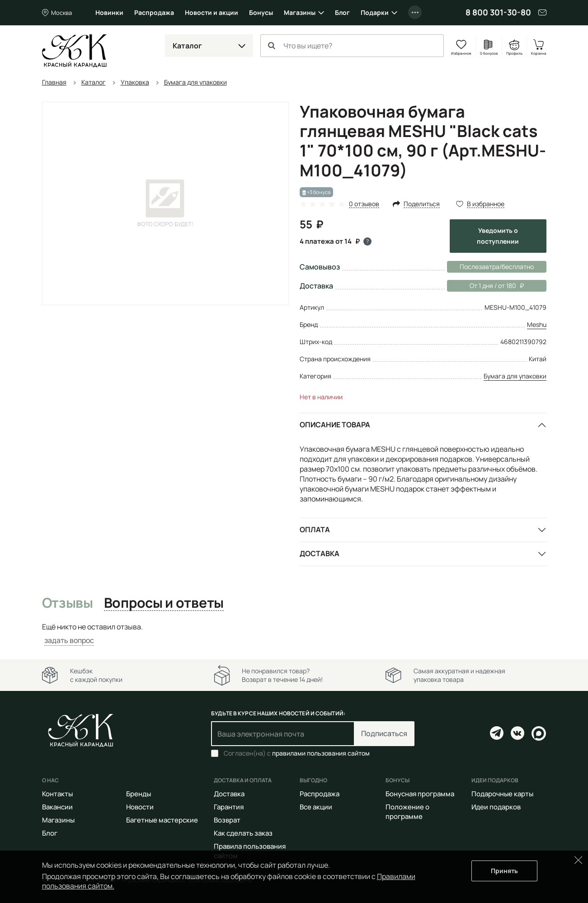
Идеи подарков (496, 807)
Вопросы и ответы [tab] (164, 603)
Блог (342, 12)
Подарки (375, 12)
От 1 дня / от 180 (485, 286)
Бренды (139, 794)
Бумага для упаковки (515, 376)
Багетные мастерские (162, 820)
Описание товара (335, 425)
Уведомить (498, 236)
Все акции (316, 807)
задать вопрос (69, 640)
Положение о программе (407, 812)
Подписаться (384, 733)
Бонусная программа (420, 794)
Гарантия (229, 807)
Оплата (315, 530)
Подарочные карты (502, 794)
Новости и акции (212, 12)
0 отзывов (364, 204)
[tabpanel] (294, 634)
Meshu (537, 324)
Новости (140, 807)
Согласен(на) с (297, 753)
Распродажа (154, 12)
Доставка (320, 553)
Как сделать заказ (243, 833)
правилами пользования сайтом (321, 753)
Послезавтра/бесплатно (497, 267)
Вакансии (57, 807)
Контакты (57, 794)
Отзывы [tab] (68, 603)
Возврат (227, 820)
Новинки (109, 12)
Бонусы (261, 12)
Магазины (300, 12)
